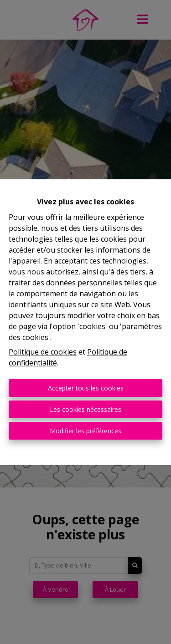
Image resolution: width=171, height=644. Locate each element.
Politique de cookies (43, 352)
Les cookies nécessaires (85, 409)
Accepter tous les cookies (86, 388)
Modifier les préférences (85, 431)
